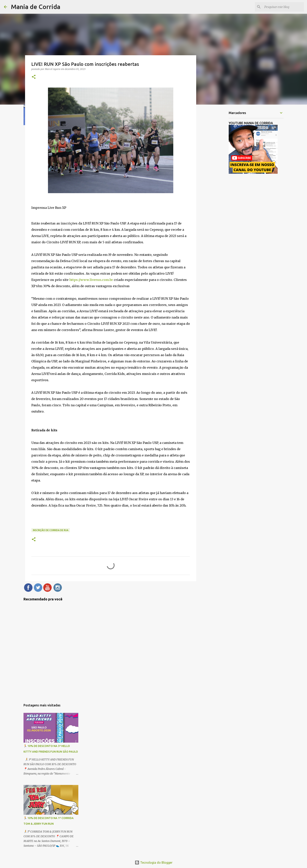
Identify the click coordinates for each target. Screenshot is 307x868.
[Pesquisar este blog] (283, 7)
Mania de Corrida (36, 7)
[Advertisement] (216, 169)
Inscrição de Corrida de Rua (51, 530)
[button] (34, 77)
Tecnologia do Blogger (154, 863)
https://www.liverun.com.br (91, 280)
